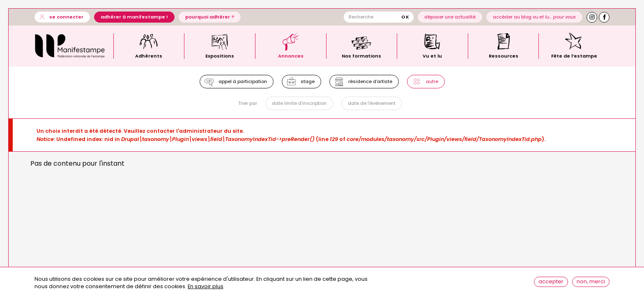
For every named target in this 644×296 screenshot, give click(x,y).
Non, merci (591, 284)
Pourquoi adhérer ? (210, 17)
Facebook (604, 17)
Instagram (592, 17)
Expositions (220, 55)
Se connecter (66, 17)
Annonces (291, 55)
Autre (432, 81)
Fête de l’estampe (574, 55)
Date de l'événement (372, 103)
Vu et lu (432, 55)
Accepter (551, 284)
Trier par (248, 103)
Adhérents (149, 55)
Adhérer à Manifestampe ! (134, 17)
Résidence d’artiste (370, 81)
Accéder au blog (534, 17)
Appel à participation (243, 81)
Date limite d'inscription (299, 103)
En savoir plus (206, 289)
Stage (308, 81)
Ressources (504, 55)
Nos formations (361, 55)
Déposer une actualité (450, 17)
